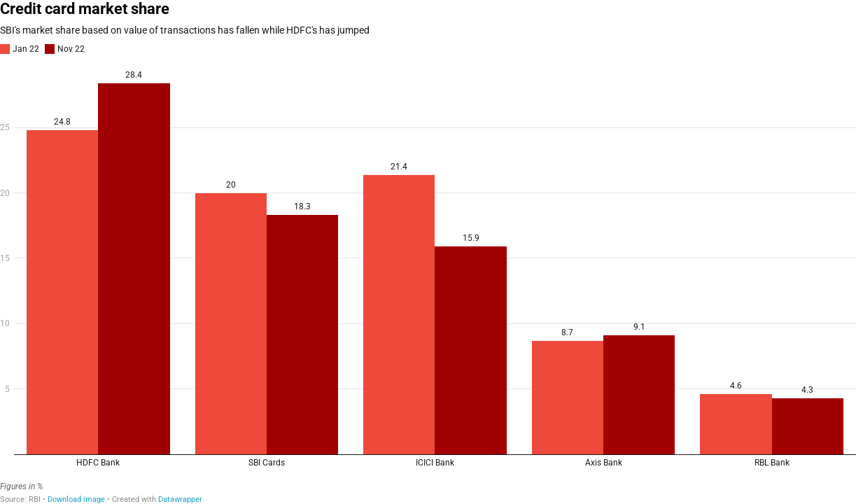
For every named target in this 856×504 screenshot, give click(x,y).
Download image (76, 499)
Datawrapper (180, 499)
